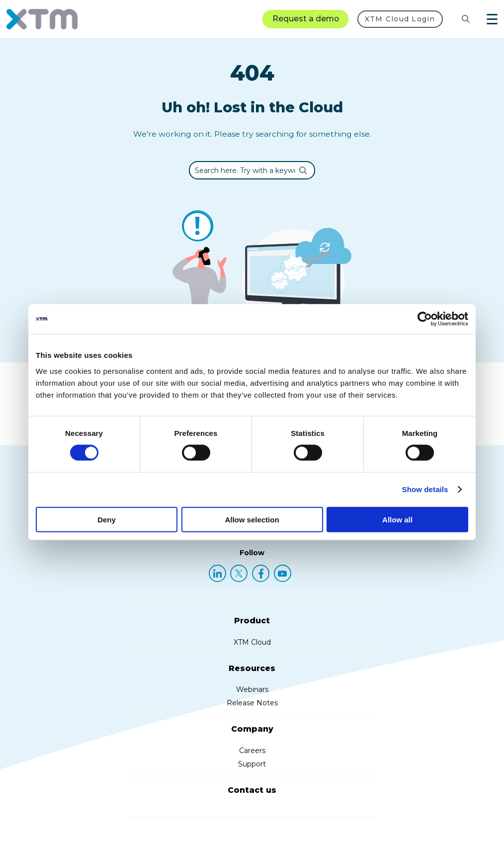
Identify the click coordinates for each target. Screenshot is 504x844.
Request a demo (306, 19)
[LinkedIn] (217, 573)
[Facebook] (261, 573)
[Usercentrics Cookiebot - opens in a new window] (425, 319)
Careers (252, 751)
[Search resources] (458, 19)
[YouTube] (283, 573)
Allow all (397, 519)
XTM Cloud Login (400, 19)
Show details (425, 489)
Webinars (252, 689)
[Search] (466, 19)
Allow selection (252, 519)
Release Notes (252, 703)
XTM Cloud (252, 642)
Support (252, 764)
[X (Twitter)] (239, 573)
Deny (107, 519)
